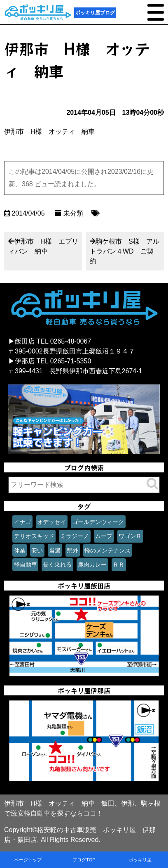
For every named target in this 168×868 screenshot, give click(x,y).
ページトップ (28, 860)
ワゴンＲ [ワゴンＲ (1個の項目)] (130, 536)
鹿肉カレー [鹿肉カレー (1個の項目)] (92, 564)
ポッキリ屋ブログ (95, 13)
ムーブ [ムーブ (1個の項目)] (104, 536)
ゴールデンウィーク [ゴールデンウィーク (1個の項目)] (98, 522)
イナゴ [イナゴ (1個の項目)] (23, 522)
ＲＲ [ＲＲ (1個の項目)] (119, 564)
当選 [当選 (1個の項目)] (55, 550)
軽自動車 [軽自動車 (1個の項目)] (26, 564)
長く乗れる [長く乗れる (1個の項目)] (57, 564)
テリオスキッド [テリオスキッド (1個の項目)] (34, 536)
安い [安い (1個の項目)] (37, 550)
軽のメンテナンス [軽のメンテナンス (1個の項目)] (107, 550)
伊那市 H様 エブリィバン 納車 (43, 246)
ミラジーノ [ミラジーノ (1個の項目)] (75, 536)
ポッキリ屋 (140, 860)
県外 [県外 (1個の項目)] (72, 550)
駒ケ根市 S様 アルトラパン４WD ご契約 (125, 251)
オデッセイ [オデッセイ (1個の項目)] (51, 522)
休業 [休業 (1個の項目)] (20, 550)
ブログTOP (84, 860)
